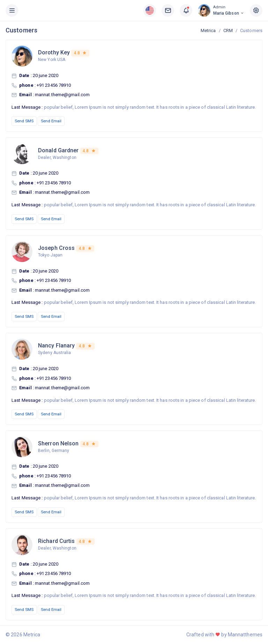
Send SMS (24, 121)
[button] (150, 10)
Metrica (208, 30)
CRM (228, 30)
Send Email (51, 121)
